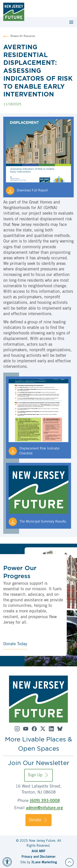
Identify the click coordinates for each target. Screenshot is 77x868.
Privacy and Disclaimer (39, 857)
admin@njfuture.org (44, 808)
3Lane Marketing (44, 862)
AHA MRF (39, 851)
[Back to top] (69, 862)
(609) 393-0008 (45, 801)
